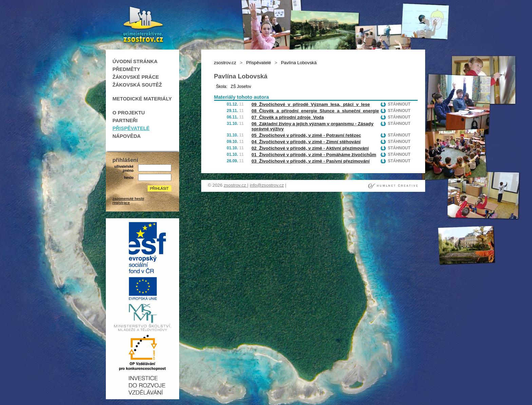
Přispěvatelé (258, 63)
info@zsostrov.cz (267, 185)
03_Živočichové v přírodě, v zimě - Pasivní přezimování (310, 161)
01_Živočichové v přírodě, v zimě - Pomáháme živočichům (314, 155)
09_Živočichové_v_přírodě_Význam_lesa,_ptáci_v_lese (311, 104)
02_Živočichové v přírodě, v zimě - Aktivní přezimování (310, 148)
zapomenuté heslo (128, 199)
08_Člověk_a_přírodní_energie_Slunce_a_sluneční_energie (315, 111)
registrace (121, 203)
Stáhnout (399, 104)
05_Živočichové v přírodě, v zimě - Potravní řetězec (306, 135)
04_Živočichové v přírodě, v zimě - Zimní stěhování (306, 142)
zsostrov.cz (225, 63)
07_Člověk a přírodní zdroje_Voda (288, 117)
